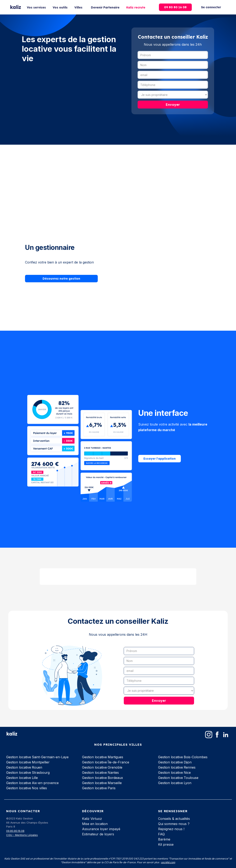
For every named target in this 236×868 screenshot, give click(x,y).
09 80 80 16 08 (175, 7)
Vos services (36, 7)
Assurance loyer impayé (101, 829)
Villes (78, 7)
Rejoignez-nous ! (171, 829)
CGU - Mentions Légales (22, 835)
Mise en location (95, 824)
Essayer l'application (160, 459)
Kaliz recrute (136, 7)
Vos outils (60, 7)
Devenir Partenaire (105, 7)
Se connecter (211, 7)
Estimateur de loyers (98, 834)
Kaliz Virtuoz (92, 819)
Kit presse (166, 844)
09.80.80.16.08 (15, 831)
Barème (164, 839)
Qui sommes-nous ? (174, 824)
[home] (15, 7)
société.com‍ (168, 862)
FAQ (161, 834)
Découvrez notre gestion (61, 280)
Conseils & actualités (174, 819)
